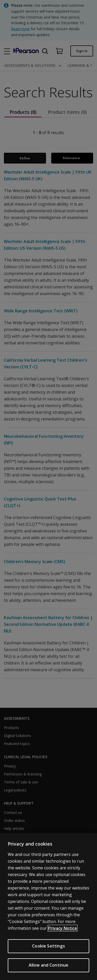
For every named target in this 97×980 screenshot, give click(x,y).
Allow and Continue (49, 967)
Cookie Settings (48, 947)
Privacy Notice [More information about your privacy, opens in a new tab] (63, 930)
